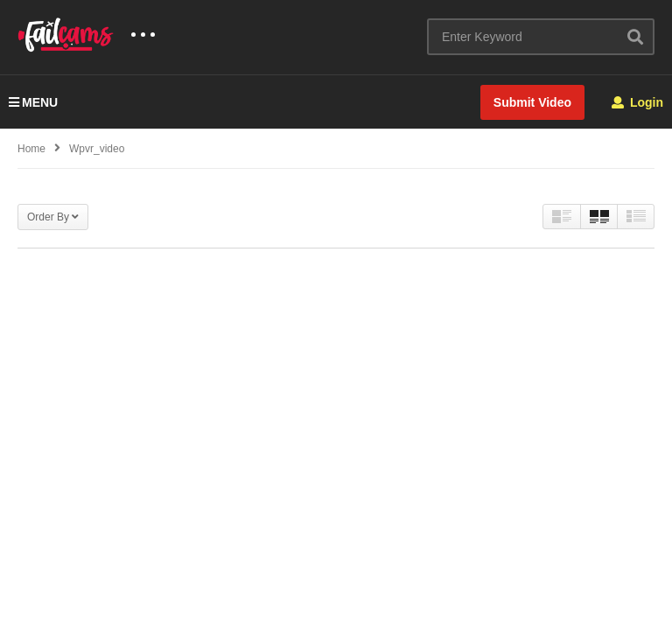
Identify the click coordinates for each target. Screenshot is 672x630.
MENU (33, 102)
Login (637, 102)
